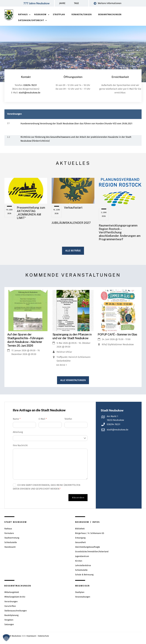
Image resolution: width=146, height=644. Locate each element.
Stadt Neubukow (14, 635)
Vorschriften (10, 606)
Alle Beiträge (73, 250)
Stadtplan (59, 15)
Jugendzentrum (82, 556)
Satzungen (9, 624)
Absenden (78, 497)
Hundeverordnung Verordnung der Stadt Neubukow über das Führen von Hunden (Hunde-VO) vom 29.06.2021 (76, 123)
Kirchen (79, 560)
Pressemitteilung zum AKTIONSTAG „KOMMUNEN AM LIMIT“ (31, 213)
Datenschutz (43, 635)
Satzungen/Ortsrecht (31, 20)
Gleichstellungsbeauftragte (88, 547)
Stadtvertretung (12, 537)
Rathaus (23, 15)
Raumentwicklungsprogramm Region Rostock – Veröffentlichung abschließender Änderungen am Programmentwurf (120, 232)
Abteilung (18, 432)
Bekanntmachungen (110, 15)
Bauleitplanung (11, 615)
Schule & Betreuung (84, 574)
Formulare (9, 533)
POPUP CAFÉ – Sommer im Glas (117, 334)
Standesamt (10, 547)
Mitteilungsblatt (12, 592)
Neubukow (40, 15)
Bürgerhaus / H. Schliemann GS (90, 533)
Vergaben (9, 619)
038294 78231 (30, 85)
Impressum (31, 635)
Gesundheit (80, 542)
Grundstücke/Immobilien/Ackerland (92, 551)
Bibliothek (80, 528)
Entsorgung (80, 537)
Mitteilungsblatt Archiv (15, 596)
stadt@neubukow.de (30, 93)
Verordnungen (11, 601)
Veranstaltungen (82, 15)
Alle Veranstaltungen (73, 380)
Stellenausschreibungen (16, 610)
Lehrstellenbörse (83, 565)
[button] (6, 638)
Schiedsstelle (11, 542)
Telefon (68, 419)
